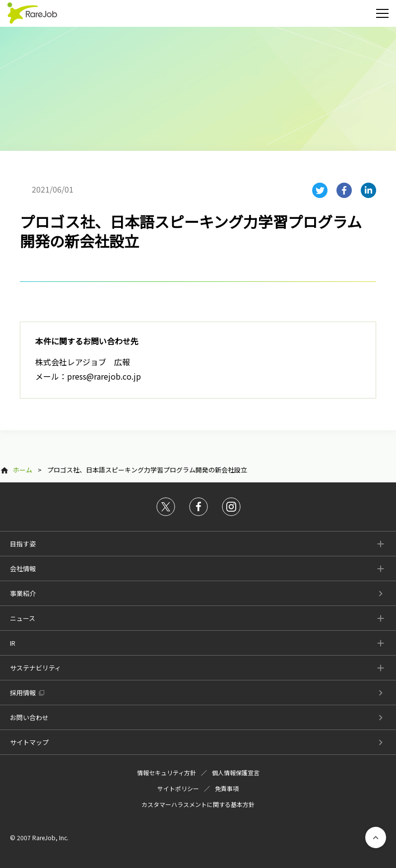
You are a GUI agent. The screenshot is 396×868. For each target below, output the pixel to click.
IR (13, 643)
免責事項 (227, 788)
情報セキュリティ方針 (166, 772)
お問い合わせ (29, 717)
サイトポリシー (178, 788)
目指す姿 (23, 544)
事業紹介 (23, 593)
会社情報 (23, 568)
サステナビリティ (35, 668)
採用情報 (23, 693)
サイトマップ (29, 742)
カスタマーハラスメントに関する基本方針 (198, 804)
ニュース (23, 618)
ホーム (23, 470)
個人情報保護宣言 (236, 772)
